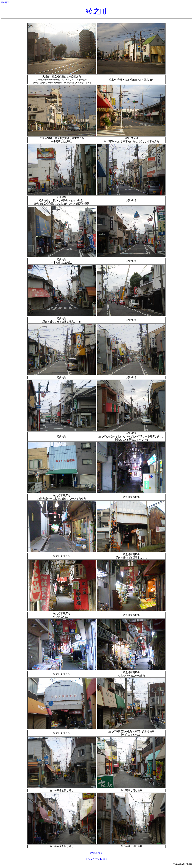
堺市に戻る (96, 853)
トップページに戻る (96, 859)
